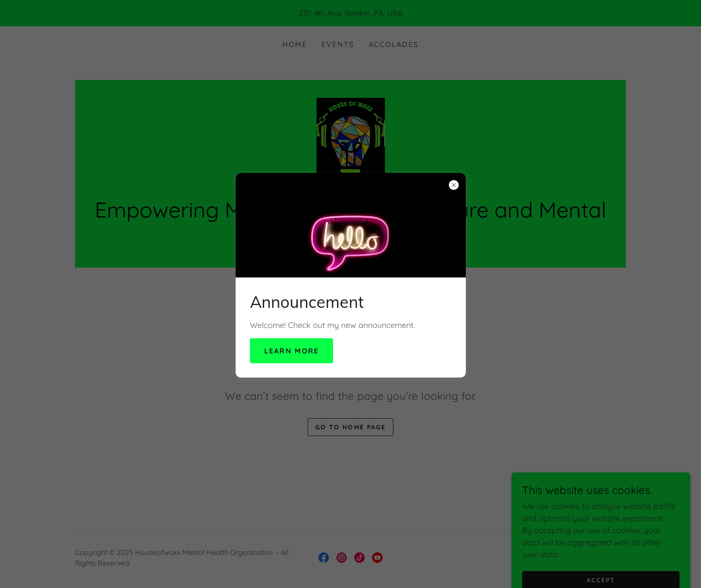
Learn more (292, 351)
